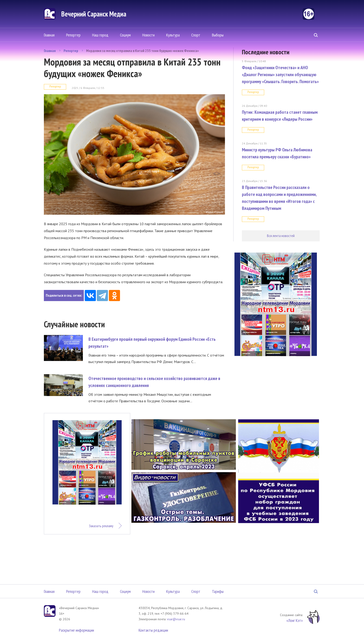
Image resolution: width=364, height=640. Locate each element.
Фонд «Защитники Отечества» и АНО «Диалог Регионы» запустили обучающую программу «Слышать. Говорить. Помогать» (280, 75)
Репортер (73, 35)
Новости (148, 35)
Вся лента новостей (281, 236)
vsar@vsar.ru (176, 619)
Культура (173, 35)
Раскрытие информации (76, 630)
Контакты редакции (153, 630)
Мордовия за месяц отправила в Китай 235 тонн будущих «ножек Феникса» (142, 51)
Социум (125, 35)
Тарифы (218, 591)
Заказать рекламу (101, 526)
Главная (49, 35)
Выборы (218, 35)
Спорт (196, 35)
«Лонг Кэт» (295, 620)
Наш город (100, 35)
